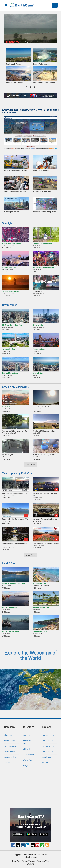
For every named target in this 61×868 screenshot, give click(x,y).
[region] (30, 66)
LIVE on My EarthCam (15, 387)
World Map (28, 760)
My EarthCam (48, 746)
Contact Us (9, 763)
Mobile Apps (47, 757)
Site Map (27, 749)
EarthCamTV (48, 741)
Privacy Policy (10, 757)
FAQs (25, 765)
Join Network (28, 754)
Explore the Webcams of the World (31, 656)
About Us (8, 735)
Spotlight (7, 223)
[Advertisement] (31, 788)
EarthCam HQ (48, 752)
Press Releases (11, 746)
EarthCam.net (48, 735)
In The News (9, 752)
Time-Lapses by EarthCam (17, 473)
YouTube (46, 763)
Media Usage (10, 741)
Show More (31, 465)
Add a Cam (28, 735)
